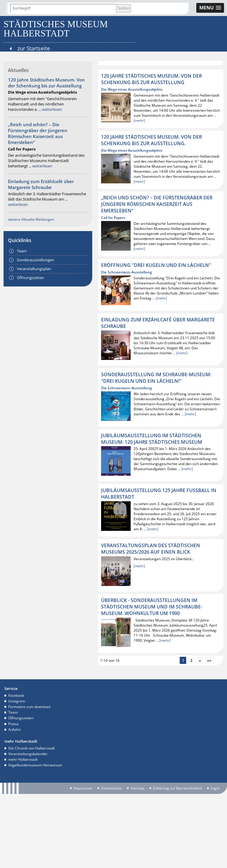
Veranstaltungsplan (34, 269)
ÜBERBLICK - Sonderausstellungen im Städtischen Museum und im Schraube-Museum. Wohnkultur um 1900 (152, 607)
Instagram (17, 701)
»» (209, 660)
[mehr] (139, 120)
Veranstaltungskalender (28, 754)
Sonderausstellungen (35, 260)
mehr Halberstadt (23, 759)
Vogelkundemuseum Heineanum (35, 765)
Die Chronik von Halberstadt (31, 748)
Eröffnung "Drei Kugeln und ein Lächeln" (156, 265)
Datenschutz (111, 788)
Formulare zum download (29, 707)
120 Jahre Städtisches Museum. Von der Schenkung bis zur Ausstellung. (151, 140)
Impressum (83, 788)
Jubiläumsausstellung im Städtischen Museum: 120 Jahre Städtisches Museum (152, 439)
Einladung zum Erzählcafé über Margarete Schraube (41, 184)
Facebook (16, 695)
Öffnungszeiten (30, 278)
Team (22, 251)
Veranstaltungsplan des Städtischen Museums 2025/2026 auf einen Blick (151, 549)
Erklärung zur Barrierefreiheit (177, 788)
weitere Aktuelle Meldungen (31, 219)
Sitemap (137, 788)
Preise (13, 724)
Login (215, 788)
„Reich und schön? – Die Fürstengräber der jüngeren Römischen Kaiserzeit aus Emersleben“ (38, 133)
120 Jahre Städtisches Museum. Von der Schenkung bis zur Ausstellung (46, 83)
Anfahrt (14, 730)
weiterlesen (52, 109)
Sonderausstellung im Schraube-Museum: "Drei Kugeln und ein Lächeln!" (156, 378)
